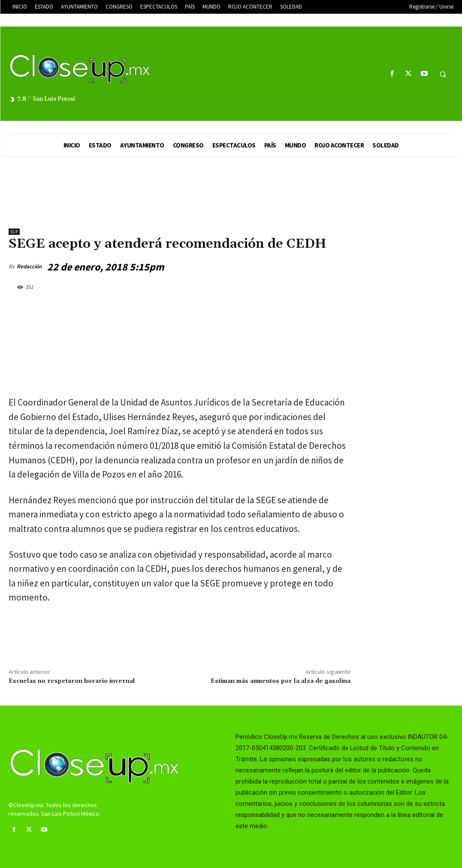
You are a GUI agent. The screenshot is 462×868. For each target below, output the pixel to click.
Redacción (29, 266)
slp (14, 232)
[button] (443, 74)
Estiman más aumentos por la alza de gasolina (281, 681)
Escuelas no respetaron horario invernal (72, 681)
